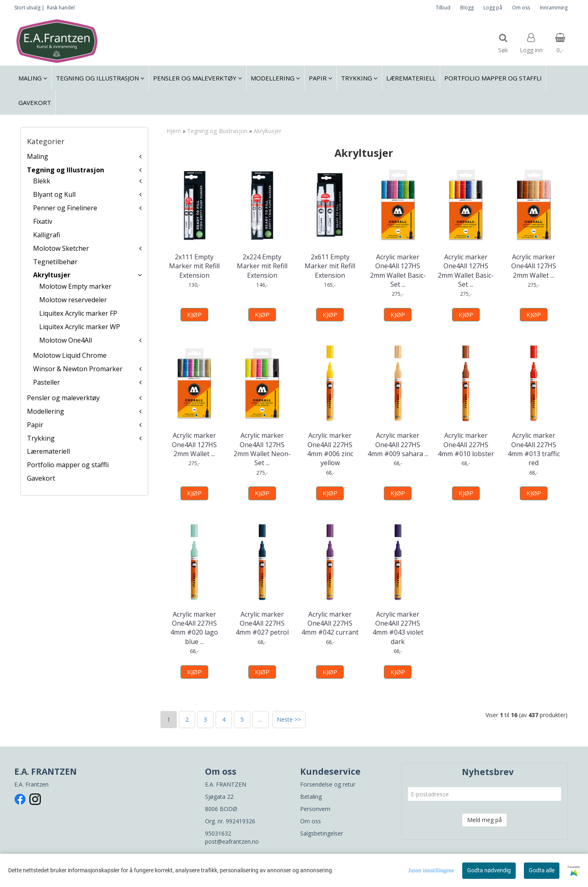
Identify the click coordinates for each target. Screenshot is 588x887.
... (260, 719)
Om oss (521, 8)
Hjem (174, 131)
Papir (35, 425)
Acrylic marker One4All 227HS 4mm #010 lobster (466, 445)
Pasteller (47, 382)
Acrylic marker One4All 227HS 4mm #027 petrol (262, 623)
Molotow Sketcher (61, 248)
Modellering (46, 411)
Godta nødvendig (489, 870)
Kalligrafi (47, 235)
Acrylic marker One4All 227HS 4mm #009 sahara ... (398, 445)
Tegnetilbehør (55, 262)
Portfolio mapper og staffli (68, 465)
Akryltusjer (52, 275)
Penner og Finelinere (65, 208)
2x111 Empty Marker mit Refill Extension (194, 266)
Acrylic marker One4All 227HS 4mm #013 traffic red (534, 449)
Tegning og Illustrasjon (66, 170)
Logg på (493, 8)
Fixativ (43, 221)
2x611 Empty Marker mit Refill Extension (330, 266)
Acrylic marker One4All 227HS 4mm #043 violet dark (398, 628)
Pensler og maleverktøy (63, 398)
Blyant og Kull (54, 194)
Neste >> (289, 719)
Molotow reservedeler (73, 300)
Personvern (315, 809)
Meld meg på (484, 820)
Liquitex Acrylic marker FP (78, 313)
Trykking (41, 438)
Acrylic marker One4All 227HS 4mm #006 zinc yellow (330, 449)
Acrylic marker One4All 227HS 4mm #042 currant (330, 623)
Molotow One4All (66, 340)
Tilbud (443, 8)
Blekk (42, 181)
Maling (38, 156)
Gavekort (41, 478)
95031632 (218, 833)
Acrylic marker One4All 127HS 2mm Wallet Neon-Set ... (262, 449)
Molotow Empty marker (75, 286)
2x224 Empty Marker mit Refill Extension (262, 266)
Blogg (467, 8)
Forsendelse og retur (328, 784)
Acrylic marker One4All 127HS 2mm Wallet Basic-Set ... (398, 271)
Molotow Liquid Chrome (70, 355)
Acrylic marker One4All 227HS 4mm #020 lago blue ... (194, 628)
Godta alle (542, 870)
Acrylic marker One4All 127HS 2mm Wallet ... (534, 266)
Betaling (311, 797)
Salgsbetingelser (322, 833)
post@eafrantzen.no (232, 841)
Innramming (554, 8)
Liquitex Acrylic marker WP (80, 327)
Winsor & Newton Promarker (78, 369)
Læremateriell (48, 451)
